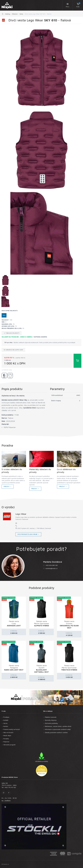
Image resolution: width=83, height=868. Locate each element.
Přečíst (8, 486)
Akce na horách (8, 732)
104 (4, 315)
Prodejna (6, 717)
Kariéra (6, 726)
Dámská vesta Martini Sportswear (41, 623)
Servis (5, 723)
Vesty (21, 14)
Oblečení (15, 14)
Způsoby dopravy (51, 720)
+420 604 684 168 (51, 565)
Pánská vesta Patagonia (14, 668)
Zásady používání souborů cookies (56, 732)
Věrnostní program (9, 745)
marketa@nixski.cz (51, 568)
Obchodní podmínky (51, 723)
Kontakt (6, 720)
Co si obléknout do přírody (66, 471)
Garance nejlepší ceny (13, 350)
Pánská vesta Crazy (14, 623)
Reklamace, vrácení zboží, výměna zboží (58, 726)
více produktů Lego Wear (28, 534)
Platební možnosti (51, 717)
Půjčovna (6, 742)
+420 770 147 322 (10, 787)
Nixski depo (7, 736)
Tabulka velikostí (12, 333)
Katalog (8, 14)
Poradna (6, 739)
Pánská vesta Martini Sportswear (69, 668)
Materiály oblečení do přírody (40, 471)
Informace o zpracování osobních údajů (58, 729)
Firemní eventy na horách (12, 729)
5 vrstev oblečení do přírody (12, 471)
